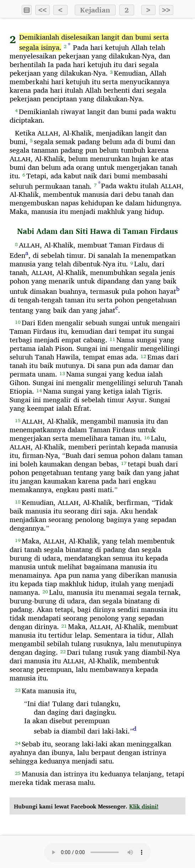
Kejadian (95, 10)
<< (42, 10)
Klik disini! (144, 806)
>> (166, 10)
